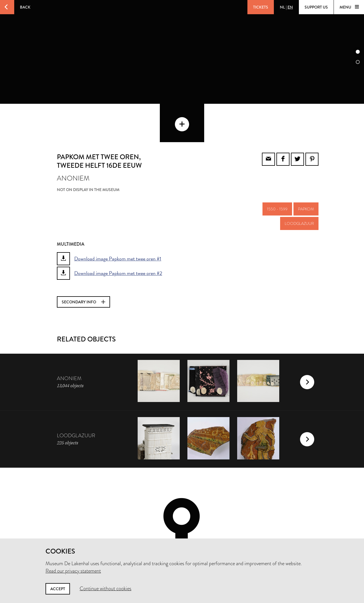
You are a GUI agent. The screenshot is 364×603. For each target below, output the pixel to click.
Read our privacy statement (73, 571)
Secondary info (83, 267)
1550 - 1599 (277, 174)
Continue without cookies (106, 589)
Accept (58, 589)
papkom (306, 174)
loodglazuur (299, 189)
